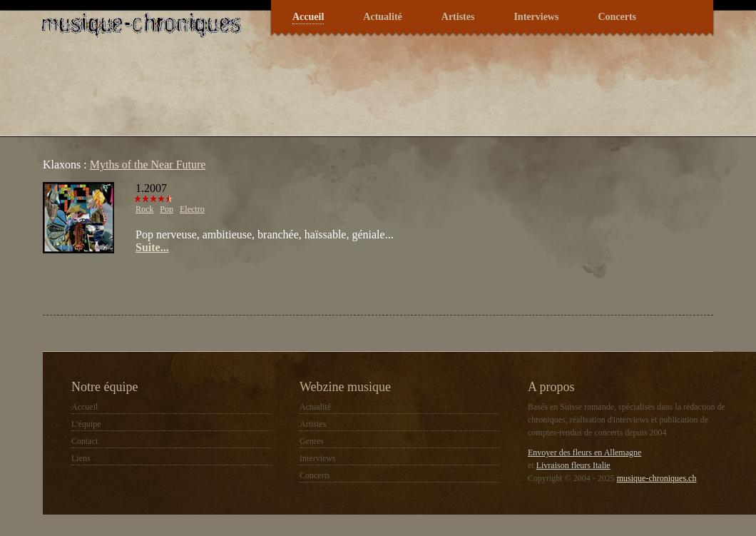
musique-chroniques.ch (657, 478)
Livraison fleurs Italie (573, 465)
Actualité (382, 17)
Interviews (536, 17)
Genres (312, 441)
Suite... (152, 247)
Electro (192, 209)
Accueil (308, 17)
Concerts (617, 17)
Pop (167, 209)
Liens (81, 458)
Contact (85, 441)
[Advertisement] (210, 283)
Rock (144, 209)
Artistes (458, 17)
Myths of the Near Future (148, 165)
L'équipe (86, 424)
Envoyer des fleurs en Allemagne (584, 452)
